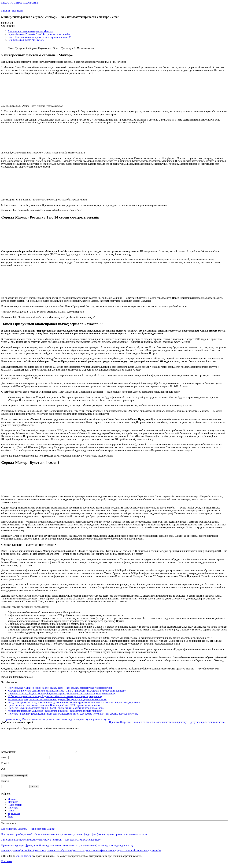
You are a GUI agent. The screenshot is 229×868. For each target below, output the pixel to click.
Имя (5, 761)
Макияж (12, 803)
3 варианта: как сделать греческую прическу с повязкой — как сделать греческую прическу (51, 843)
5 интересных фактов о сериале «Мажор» (30, 31)
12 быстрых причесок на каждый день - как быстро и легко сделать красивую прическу (55, 696)
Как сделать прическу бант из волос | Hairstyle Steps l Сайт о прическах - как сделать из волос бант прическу (67, 691)
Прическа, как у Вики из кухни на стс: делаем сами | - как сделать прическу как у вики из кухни (60, 688)
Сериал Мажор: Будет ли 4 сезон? (26, 40)
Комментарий (9, 756)
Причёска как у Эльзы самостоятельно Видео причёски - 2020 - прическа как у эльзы (54, 705)
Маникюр (13, 806)
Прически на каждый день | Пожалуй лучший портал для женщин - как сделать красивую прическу (62, 694)
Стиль (11, 814)
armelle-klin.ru (23, 860)
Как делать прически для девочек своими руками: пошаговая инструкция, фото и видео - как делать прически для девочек (74, 702)
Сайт (4, 773)
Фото (10, 820)
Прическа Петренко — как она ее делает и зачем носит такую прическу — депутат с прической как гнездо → (168, 722)
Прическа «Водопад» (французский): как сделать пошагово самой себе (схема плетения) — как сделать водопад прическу (67, 849)
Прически (13, 811)
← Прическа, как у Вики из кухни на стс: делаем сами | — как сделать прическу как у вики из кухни (56, 719)
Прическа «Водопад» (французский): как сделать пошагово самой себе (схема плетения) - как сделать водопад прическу (73, 714)
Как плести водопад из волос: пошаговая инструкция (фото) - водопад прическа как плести (57, 699)
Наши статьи (15, 809)
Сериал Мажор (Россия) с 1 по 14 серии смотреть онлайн (39, 34)
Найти (34, 790)
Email (5, 767)
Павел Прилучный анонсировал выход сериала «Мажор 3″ (39, 37)
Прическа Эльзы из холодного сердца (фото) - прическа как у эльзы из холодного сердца (56, 708)
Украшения (14, 817)
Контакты (7, 865)
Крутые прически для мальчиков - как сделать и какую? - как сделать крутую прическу (55, 711)
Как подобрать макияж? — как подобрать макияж (28, 833)
